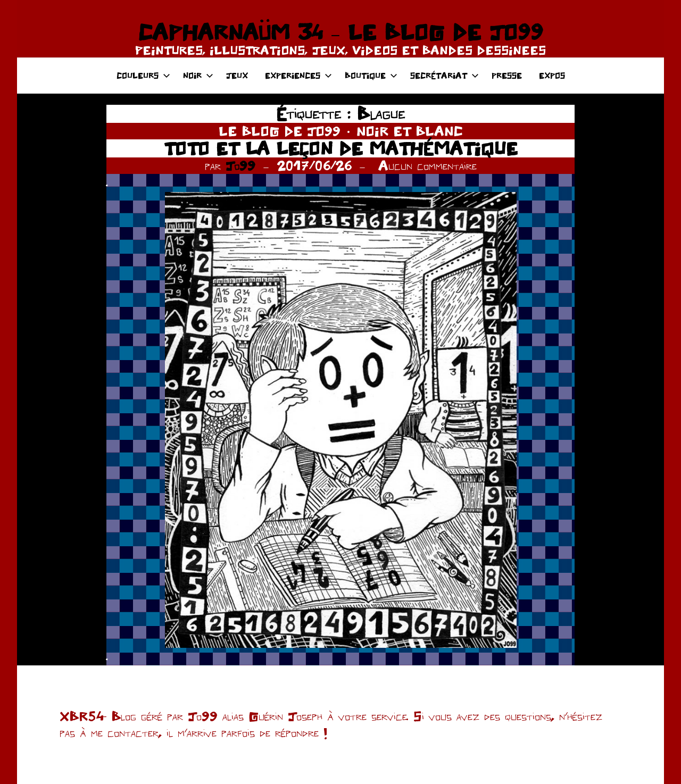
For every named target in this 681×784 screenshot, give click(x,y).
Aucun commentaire (427, 165)
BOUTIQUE (371, 75)
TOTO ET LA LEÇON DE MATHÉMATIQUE (341, 148)
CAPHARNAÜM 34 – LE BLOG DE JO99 (340, 32)
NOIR (198, 75)
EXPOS (552, 75)
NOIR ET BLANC (410, 131)
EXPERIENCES (298, 75)
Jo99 (240, 165)
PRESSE (507, 75)
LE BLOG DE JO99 (280, 131)
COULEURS (143, 75)
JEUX (237, 75)
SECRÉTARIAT (445, 75)
